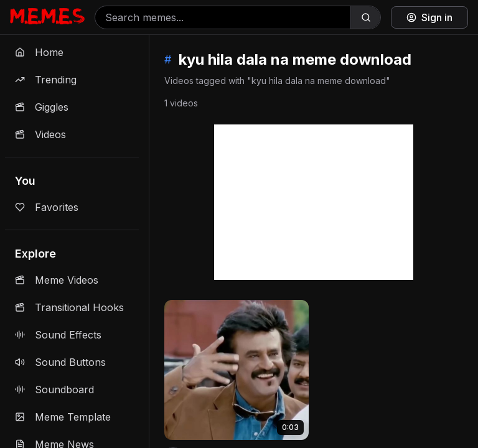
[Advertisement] (314, 202)
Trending (46, 80)
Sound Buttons (60, 362)
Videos (40, 134)
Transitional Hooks (69, 307)
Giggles (42, 107)
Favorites (47, 207)
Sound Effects (58, 335)
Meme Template (63, 417)
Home (39, 52)
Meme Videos (57, 280)
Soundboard (54, 390)
